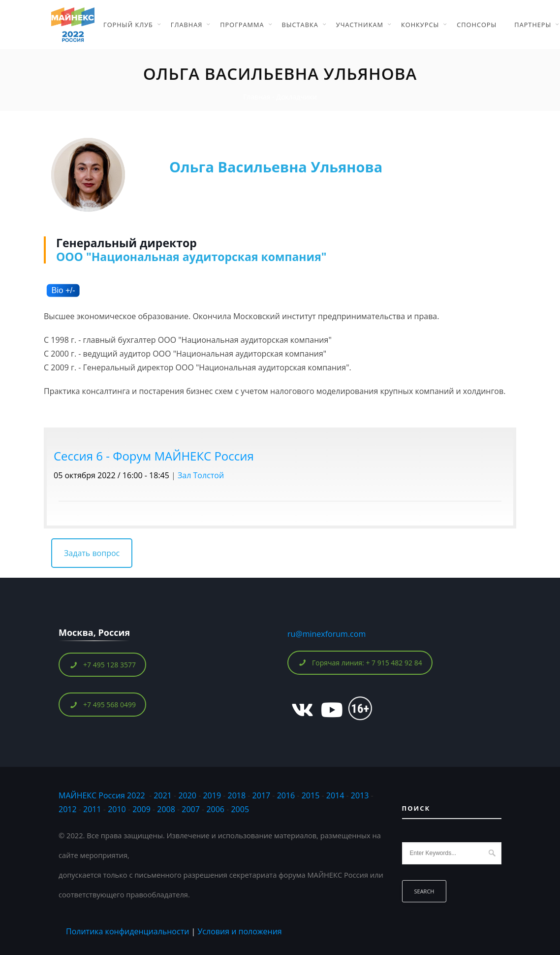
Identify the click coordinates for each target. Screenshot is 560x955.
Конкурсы (420, 25)
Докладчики (296, 97)
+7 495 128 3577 (103, 665)
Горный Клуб (128, 25)
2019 (212, 795)
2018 (238, 795)
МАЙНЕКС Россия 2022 (102, 795)
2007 (191, 809)
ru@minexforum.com (327, 634)
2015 (311, 795)
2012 (68, 809)
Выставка (300, 25)
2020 (187, 795)
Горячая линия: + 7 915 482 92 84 (360, 663)
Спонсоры (477, 25)
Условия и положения (239, 931)
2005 (240, 809)
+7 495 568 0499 (103, 705)
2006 (215, 809)
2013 (360, 795)
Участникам (360, 25)
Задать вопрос (92, 553)
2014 (335, 795)
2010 (117, 809)
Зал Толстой (201, 475)
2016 (286, 795)
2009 (141, 809)
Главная (187, 25)
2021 (163, 795)
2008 (166, 809)
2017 (262, 795)
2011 (92, 809)
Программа (242, 25)
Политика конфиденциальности (127, 931)
